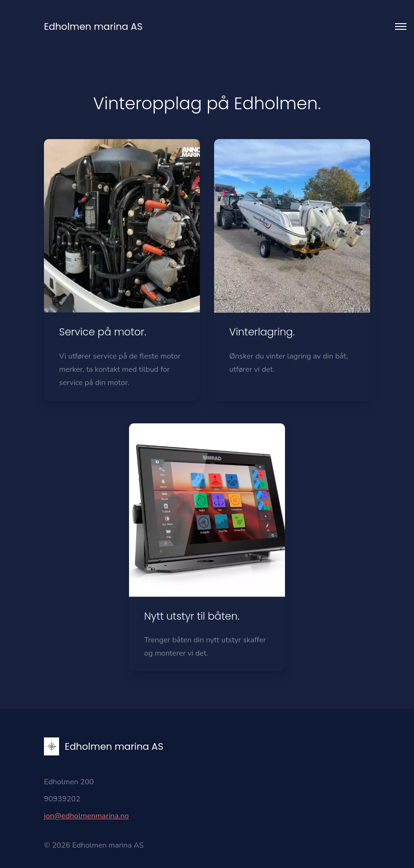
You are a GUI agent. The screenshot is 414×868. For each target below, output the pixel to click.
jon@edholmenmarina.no (86, 816)
